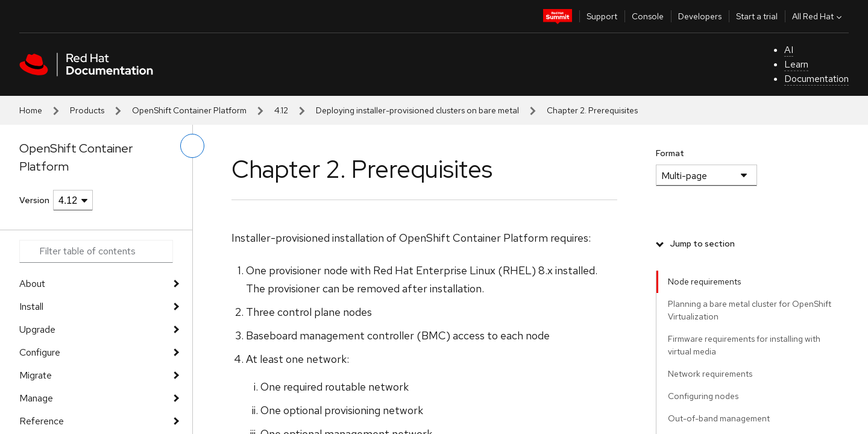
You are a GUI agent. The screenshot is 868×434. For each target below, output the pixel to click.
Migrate (36, 375)
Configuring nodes (703, 396)
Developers (700, 16)
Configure (40, 352)
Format (670, 153)
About (32, 284)
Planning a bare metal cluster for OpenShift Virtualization (750, 310)
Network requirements (710, 374)
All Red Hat (818, 16)
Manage (36, 398)
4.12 (281, 110)
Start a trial (757, 16)
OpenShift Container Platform (189, 110)
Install (31, 307)
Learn (796, 64)
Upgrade (37, 329)
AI (789, 50)
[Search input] (96, 251)
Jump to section (703, 244)
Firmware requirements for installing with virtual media (744, 345)
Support (602, 16)
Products (87, 110)
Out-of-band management (719, 418)
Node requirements (704, 281)
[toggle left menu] (192, 146)
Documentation (816, 79)
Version (34, 200)
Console (648, 16)
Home (31, 110)
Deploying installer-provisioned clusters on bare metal (417, 110)
